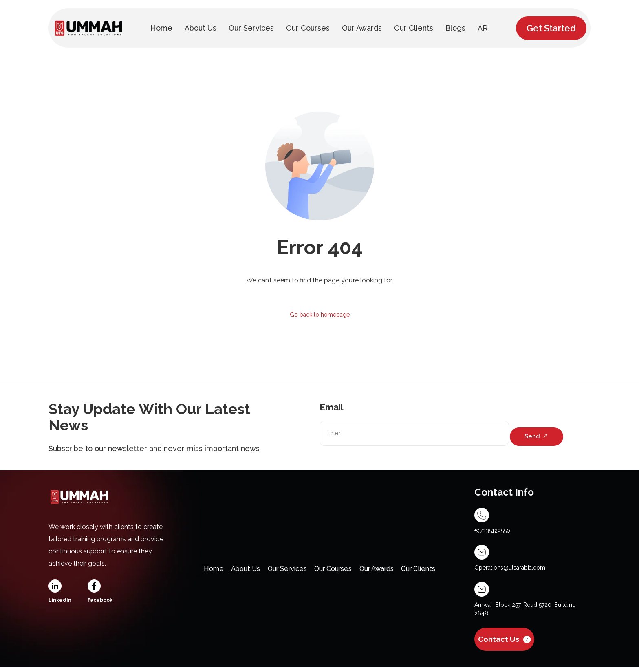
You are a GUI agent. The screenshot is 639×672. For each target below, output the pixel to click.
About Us (232, 572)
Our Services (280, 572)
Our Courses (334, 572)
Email (332, 409)
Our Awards (386, 572)
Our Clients (435, 572)
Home (195, 572)
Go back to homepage (320, 315)
